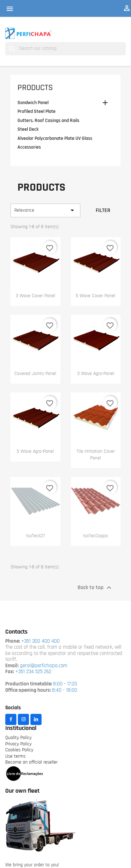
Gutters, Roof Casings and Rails (48, 121)
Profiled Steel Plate (37, 112)
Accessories (29, 147)
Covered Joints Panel (35, 374)
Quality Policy (18, 738)
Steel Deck (28, 129)
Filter (103, 211)
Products (35, 88)
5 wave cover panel (96, 296)
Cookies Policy (19, 750)
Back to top (95, 588)
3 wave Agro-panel (96, 374)
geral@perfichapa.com (44, 666)
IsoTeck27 (35, 536)
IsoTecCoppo (96, 536)
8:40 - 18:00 (65, 691)
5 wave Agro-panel (35, 452)
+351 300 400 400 (40, 641)
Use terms (15, 756)
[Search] (65, 49)
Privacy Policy (18, 744)
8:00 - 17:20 (65, 684)
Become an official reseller (31, 762)
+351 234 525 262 (33, 672)
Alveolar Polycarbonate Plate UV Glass (55, 139)
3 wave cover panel (35, 296)
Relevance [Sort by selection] (45, 210)
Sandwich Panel (33, 103)
